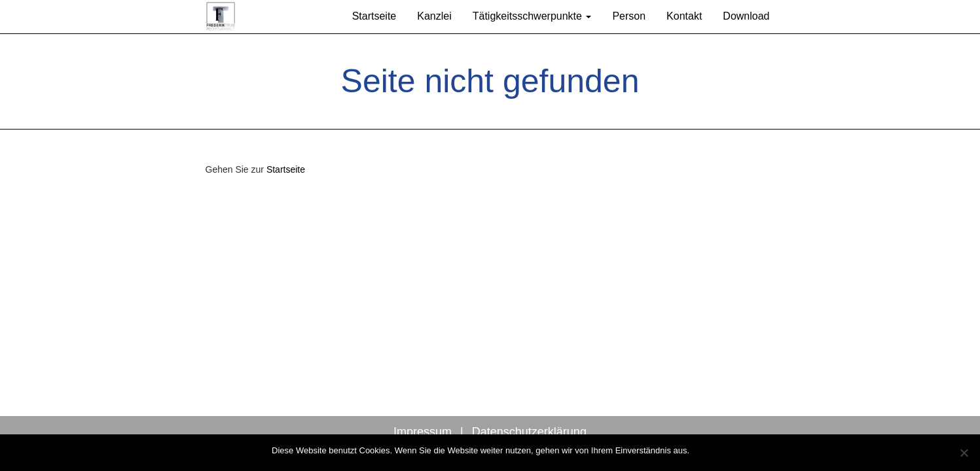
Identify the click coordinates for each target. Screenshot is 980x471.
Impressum (423, 432)
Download (746, 16)
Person (629, 16)
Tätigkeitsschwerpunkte (532, 16)
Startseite (374, 16)
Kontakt (684, 16)
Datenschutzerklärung (529, 432)
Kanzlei (434, 16)
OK (702, 450)
